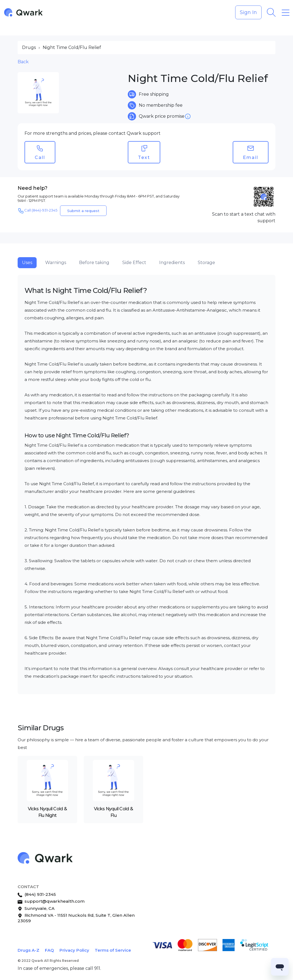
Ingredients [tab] (172, 263)
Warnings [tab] (56, 263)
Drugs (29, 47)
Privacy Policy (74, 950)
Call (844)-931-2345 (37, 211)
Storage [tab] (206, 263)
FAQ (49, 950)
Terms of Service (113, 950)
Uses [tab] (27, 263)
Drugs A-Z (29, 950)
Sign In (248, 12)
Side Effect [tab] (134, 263)
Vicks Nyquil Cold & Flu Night (47, 812)
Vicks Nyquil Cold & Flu (113, 812)
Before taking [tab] (94, 263)
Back (23, 62)
